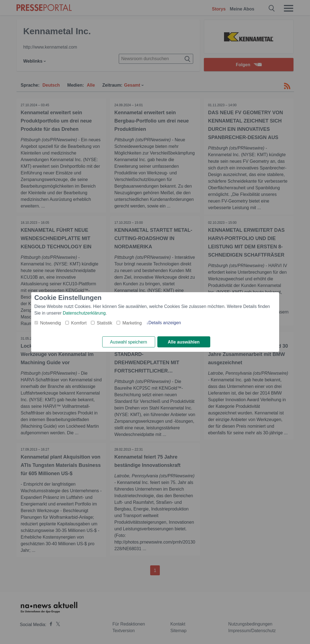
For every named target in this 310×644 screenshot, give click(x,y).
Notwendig (51, 323)
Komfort (79, 323)
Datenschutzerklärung (84, 313)
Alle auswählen (184, 342)
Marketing (132, 323)
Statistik (104, 323)
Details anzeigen (165, 323)
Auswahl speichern (128, 342)
